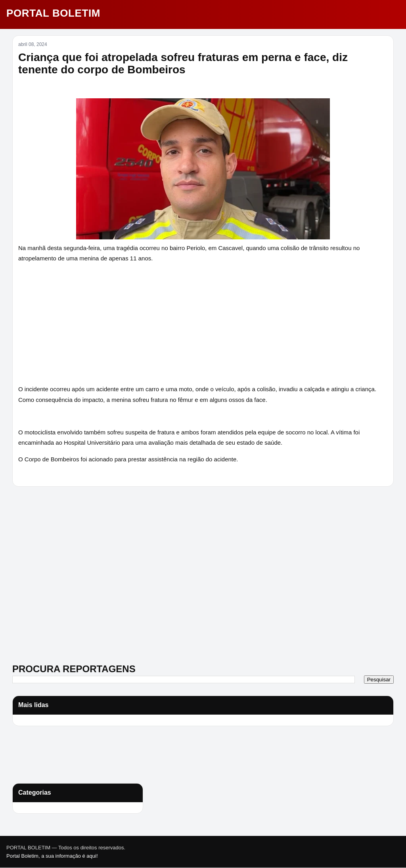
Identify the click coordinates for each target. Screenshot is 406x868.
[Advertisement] (62, 548)
